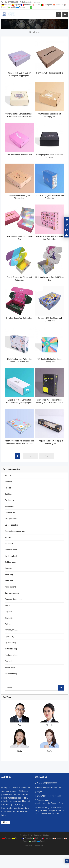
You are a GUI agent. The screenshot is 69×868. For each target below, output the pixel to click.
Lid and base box (11, 525)
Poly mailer (9, 661)
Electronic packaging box (15, 531)
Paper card (9, 581)
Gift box (8, 475)
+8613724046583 (11, 2)
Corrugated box (11, 519)
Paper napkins (10, 587)
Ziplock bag (9, 636)
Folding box (9, 500)
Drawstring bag (11, 649)
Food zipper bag (11, 655)
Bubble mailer (10, 667)
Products (34, 32)
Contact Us (38, 846)
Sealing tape (10, 618)
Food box (8, 482)
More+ (6, 822)
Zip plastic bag (10, 643)
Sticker (7, 606)
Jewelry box (9, 506)
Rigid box (8, 494)
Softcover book (11, 550)
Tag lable (8, 612)
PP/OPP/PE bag (11, 630)
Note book (9, 544)
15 (46, 456)
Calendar (8, 568)
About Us (29, 846)
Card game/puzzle (12, 593)
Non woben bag (11, 674)
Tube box (8, 488)
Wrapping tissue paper (14, 599)
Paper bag (9, 575)
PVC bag (8, 624)
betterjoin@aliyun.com (31, 2)
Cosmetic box (10, 513)
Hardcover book (11, 556)
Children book (10, 562)
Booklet (8, 537)
